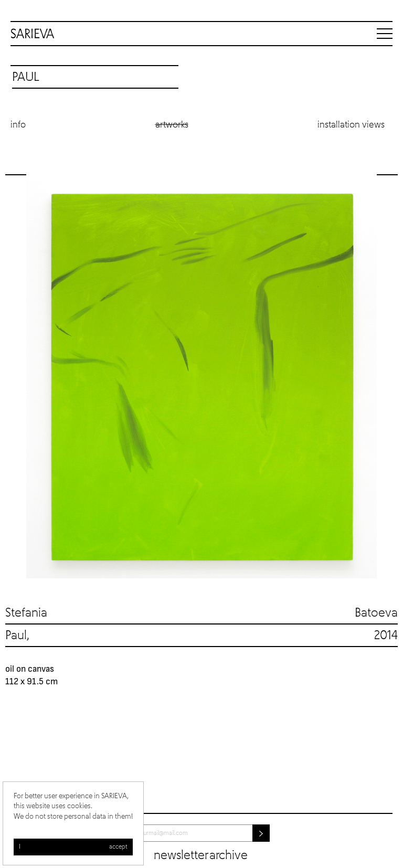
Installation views (351, 125)
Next (387, 376)
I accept (73, 847)
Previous (16, 376)
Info (18, 125)
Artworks (172, 125)
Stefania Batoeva (201, 613)
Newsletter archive (201, 855)
